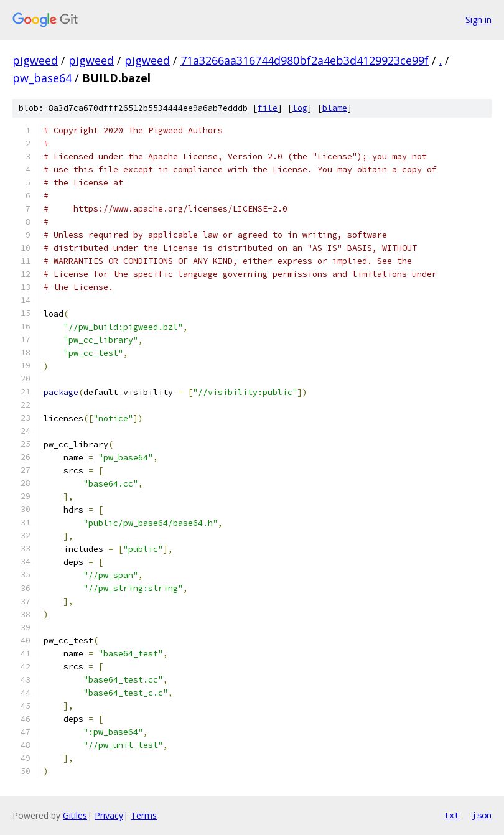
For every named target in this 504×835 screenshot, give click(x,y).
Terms (144, 815)
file (268, 108)
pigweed (35, 60)
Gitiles (75, 815)
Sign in (478, 20)
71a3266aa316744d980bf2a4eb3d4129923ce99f (305, 60)
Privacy (109, 815)
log (300, 108)
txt (452, 815)
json (482, 815)
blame (335, 108)
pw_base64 (42, 78)
